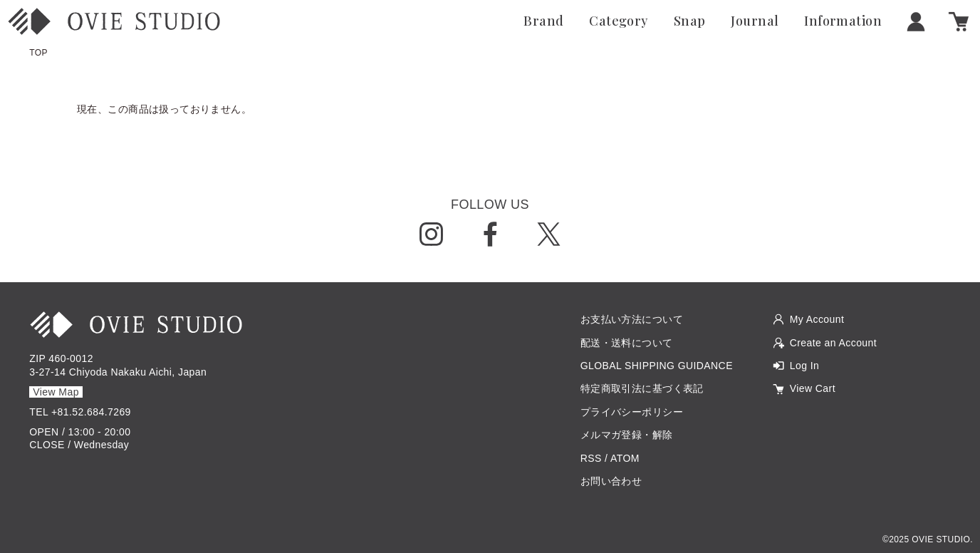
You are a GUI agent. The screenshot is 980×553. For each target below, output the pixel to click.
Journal (755, 21)
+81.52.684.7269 (91, 412)
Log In (804, 366)
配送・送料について (627, 343)
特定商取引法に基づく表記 (642, 388)
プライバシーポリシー (632, 412)
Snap (690, 21)
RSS (591, 458)
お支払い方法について (632, 319)
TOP (38, 53)
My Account (817, 319)
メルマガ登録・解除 (627, 435)
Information (843, 21)
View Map (56, 392)
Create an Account (833, 343)
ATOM (625, 458)
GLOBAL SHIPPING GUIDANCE (657, 366)
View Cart (813, 388)
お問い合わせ (611, 481)
